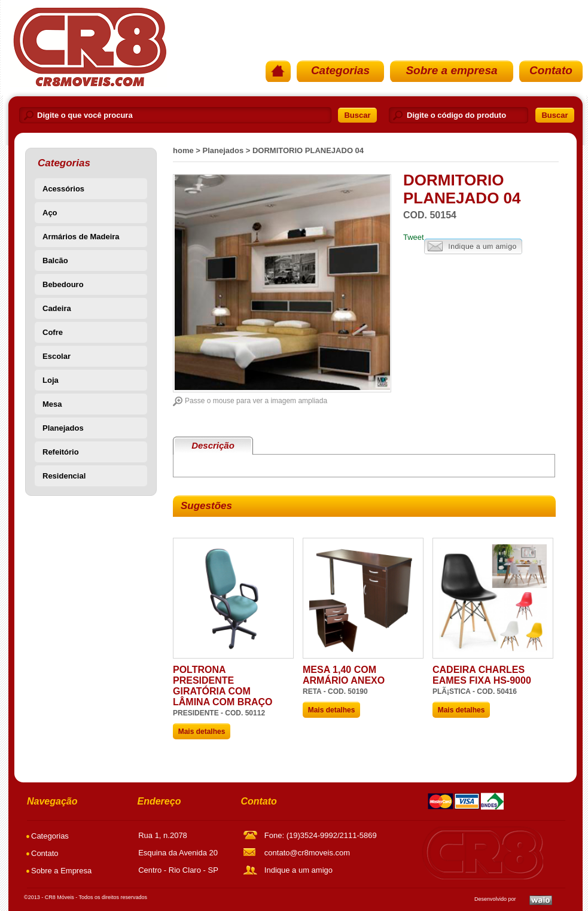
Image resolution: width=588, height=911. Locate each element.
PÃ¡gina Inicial (89, 47)
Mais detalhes (202, 732)
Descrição (213, 445)
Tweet (414, 237)
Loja (51, 380)
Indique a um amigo (473, 247)
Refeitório (61, 452)
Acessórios (63, 189)
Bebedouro (63, 284)
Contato (551, 70)
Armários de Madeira (81, 237)
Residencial (64, 476)
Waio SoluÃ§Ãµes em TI (541, 900)
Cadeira (57, 308)
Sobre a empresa (451, 70)
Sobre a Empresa (61, 871)
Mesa (52, 404)
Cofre (53, 332)
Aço (50, 213)
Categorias (340, 70)
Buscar (357, 115)
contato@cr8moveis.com (307, 853)
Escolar (57, 356)
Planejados (63, 428)
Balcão (55, 260)
